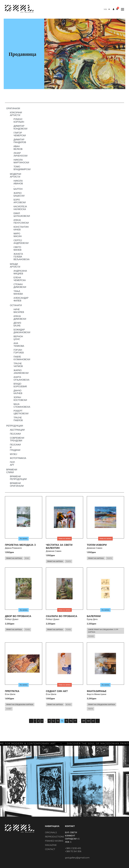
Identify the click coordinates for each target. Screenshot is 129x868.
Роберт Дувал (12, 619)
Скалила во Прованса (62, 616)
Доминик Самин (54, 551)
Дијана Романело (13, 548)
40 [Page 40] (88, 721)
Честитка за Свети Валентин (59, 546)
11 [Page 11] (49, 721)
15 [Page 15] (67, 721)
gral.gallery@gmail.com (77, 858)
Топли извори (97, 545)
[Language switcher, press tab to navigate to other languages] (107, 9)
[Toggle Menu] (122, 9)
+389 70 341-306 (73, 851)
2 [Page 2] (38, 721)
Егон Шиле (10, 694)
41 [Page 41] (93, 721)
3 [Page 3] (42, 721)
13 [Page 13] (58, 721)
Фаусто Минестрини (97, 694)
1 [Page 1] (35, 721)
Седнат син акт (57, 691)
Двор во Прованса (18, 616)
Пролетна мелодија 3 (20, 545)
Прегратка (12, 691)
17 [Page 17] (75, 721)
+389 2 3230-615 (73, 848)
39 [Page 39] (83, 721)
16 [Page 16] (71, 721)
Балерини (94, 616)
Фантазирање (97, 691)
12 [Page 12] (53, 721)
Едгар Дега (92, 619)
